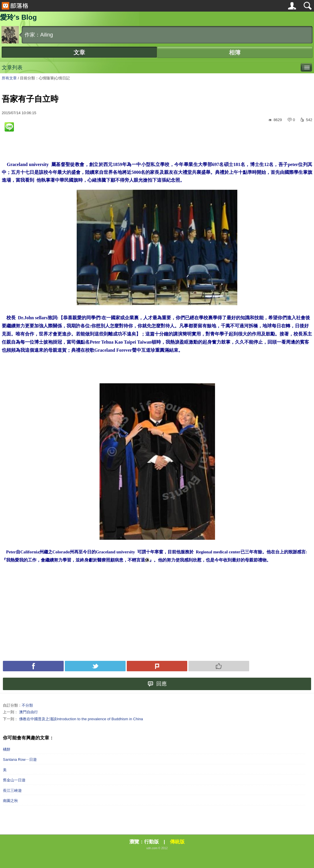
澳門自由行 (29, 712)
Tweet (95, 666)
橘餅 (7, 749)
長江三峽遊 (12, 790)
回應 (157, 684)
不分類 (27, 705)
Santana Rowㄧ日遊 (20, 759)
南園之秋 (10, 801)
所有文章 (9, 78)
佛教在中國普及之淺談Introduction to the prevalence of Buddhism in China (81, 719)
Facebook (33, 666)
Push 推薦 (219, 666)
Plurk (157, 666)
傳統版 (177, 842)
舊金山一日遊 (14, 780)
